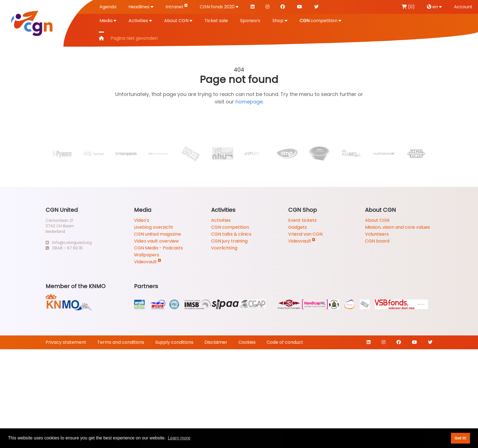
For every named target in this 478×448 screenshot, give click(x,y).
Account (463, 7)
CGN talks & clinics (231, 234)
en (434, 7)
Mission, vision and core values (397, 227)
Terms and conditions (121, 342)
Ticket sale (216, 21)
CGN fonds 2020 (219, 7)
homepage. (249, 102)
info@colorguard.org (69, 243)
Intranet (177, 6)
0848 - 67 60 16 (64, 248)
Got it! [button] (460, 438)
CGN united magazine (157, 234)
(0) (408, 7)
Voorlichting (224, 248)
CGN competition (230, 227)
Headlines (141, 7)
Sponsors (250, 21)
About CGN (178, 21)
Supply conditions (174, 342)
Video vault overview (156, 241)
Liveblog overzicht (154, 227)
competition (320, 21)
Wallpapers (147, 255)
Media (108, 21)
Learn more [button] (179, 438)
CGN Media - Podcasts (158, 248)
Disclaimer (216, 342)
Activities (140, 21)
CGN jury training (229, 241)
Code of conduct (285, 342)
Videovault (148, 262)
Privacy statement (66, 342)
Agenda (108, 7)
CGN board (377, 241)
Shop (280, 21)
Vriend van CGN (305, 234)
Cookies (247, 342)
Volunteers (377, 234)
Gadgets (298, 227)
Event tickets (302, 220)
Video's (142, 220)
